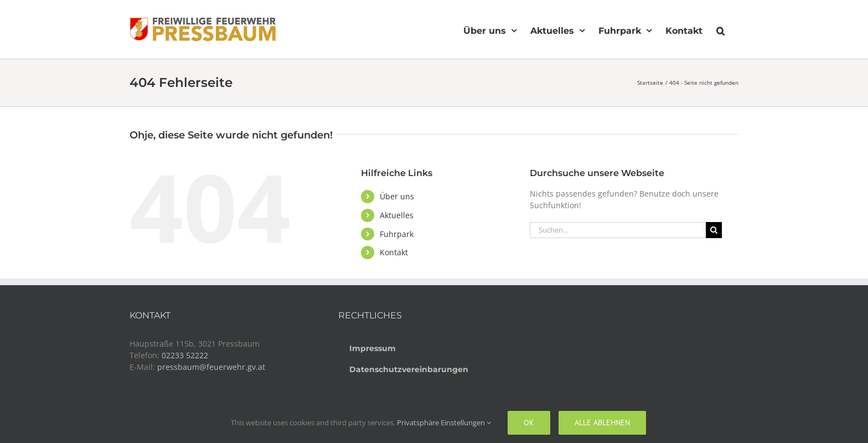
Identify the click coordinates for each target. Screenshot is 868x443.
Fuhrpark (397, 234)
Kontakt (394, 252)
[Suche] (714, 230)
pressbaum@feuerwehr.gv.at (211, 367)
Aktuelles (397, 215)
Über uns (397, 196)
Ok (529, 423)
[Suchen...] (618, 230)
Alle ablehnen (602, 423)
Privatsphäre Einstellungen (444, 423)
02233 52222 (185, 355)
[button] (720, 29)
